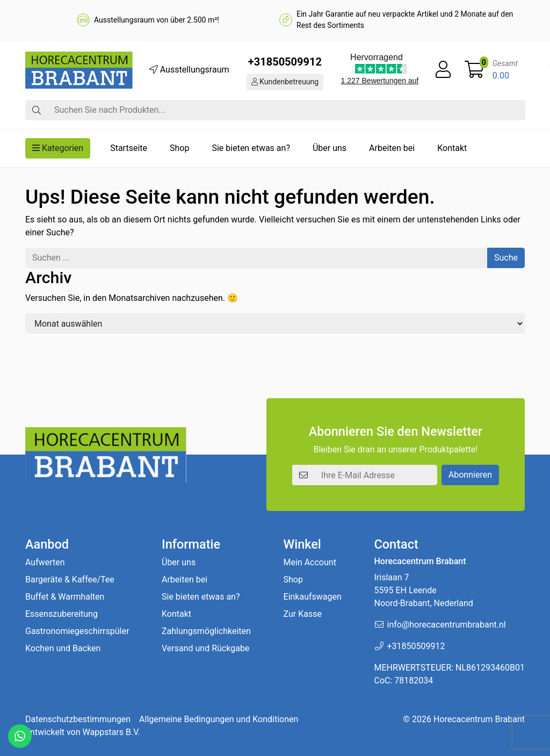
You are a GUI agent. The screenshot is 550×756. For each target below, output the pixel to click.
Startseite (129, 148)
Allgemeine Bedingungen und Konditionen (219, 719)
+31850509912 (285, 62)
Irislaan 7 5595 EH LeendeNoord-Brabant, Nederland (423, 590)
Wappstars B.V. (111, 732)
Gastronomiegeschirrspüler (77, 631)
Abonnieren (470, 475)
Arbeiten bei (392, 148)
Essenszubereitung (61, 614)
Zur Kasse (303, 614)
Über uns (330, 148)
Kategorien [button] (58, 148)
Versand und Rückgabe (205, 648)
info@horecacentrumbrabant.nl (446, 625)
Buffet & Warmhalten (65, 597)
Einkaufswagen (313, 597)
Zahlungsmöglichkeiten (206, 631)
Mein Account (310, 562)
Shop (179, 148)
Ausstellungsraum (189, 70)
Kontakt (452, 148)
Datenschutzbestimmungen (78, 719)
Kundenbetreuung (285, 82)
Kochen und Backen (63, 648)
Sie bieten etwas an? (251, 148)
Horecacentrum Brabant (479, 719)
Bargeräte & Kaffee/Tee (70, 579)
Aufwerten (45, 562)
